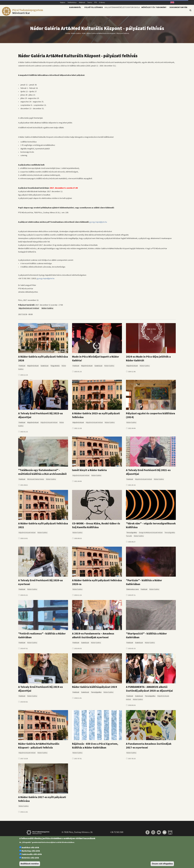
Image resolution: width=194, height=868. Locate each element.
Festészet (22, 367)
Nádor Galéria (76, 35)
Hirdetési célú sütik (30, 858)
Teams (90, 2)
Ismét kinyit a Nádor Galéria (89, 472)
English (171, 2)
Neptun (63, 2)
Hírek (84, 35)
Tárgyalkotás (55, 367)
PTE (96, 2)
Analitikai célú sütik (30, 847)
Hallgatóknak (99, 12)
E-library (102, 2)
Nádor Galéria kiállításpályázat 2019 (95, 688)
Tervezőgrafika (132, 534)
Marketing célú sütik (31, 851)
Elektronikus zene (133, 591)
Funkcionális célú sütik (32, 854)
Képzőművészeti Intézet (29, 310)
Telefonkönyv (72, 2)
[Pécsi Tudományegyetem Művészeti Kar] (23, 14)
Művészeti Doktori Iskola (124, 12)
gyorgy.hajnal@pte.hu (98, 224)
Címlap (68, 35)
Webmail (82, 2)
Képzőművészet (33, 367)
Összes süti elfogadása (162, 864)
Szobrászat (45, 367)
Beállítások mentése (30, 864)
